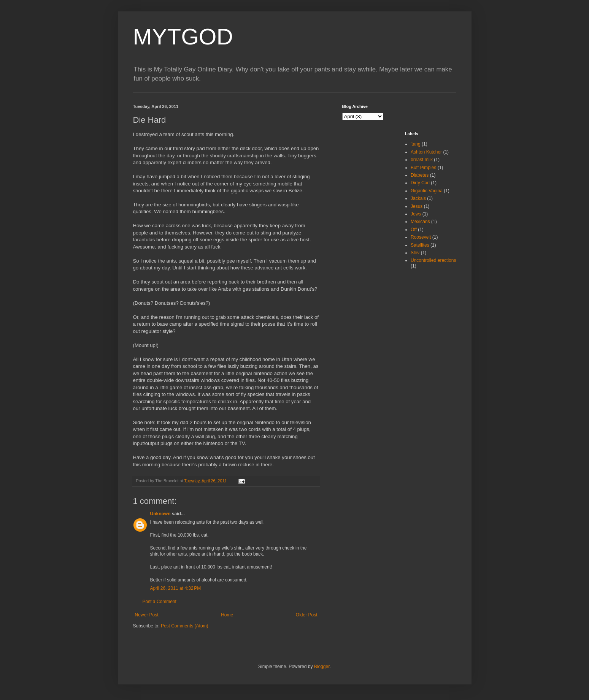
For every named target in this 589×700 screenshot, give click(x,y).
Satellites (420, 245)
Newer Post (147, 615)
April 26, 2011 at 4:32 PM (176, 588)
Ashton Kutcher (426, 152)
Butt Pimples (423, 168)
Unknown (160, 514)
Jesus (417, 206)
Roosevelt (421, 237)
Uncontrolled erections (433, 260)
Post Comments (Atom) (185, 626)
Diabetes (420, 175)
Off (414, 230)
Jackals (418, 198)
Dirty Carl (420, 183)
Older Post (307, 615)
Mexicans (420, 222)
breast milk (422, 160)
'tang (416, 144)
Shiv (415, 253)
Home (227, 615)
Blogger (322, 667)
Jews (416, 214)
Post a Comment (160, 602)
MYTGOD (183, 37)
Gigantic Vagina (427, 191)
